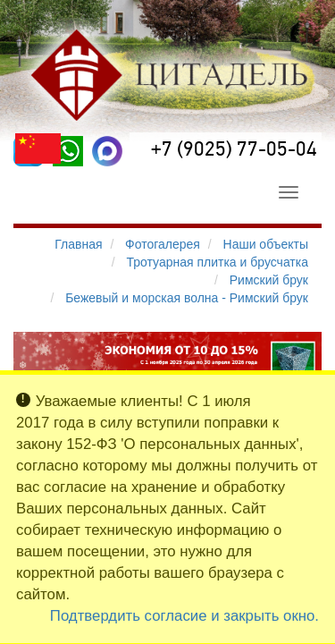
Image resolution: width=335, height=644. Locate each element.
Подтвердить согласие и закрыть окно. (184, 616)
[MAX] (107, 151)
